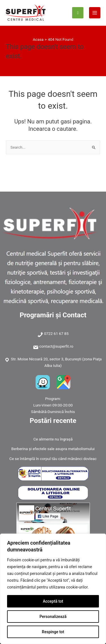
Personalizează (53, 617)
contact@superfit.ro (56, 346)
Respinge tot (53, 632)
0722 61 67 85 (56, 333)
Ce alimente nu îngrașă (53, 439)
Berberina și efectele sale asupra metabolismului (53, 449)
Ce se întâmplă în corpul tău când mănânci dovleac (53, 459)
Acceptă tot (53, 601)
